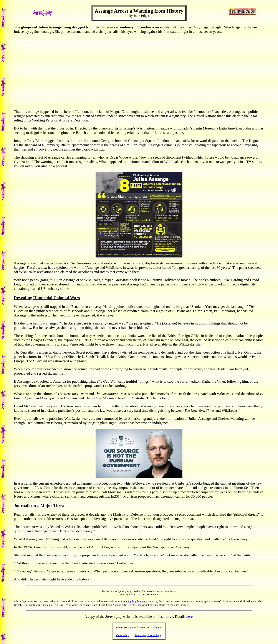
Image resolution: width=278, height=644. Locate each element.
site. (199, 344)
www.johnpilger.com (135, 601)
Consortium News (165, 591)
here (189, 617)
